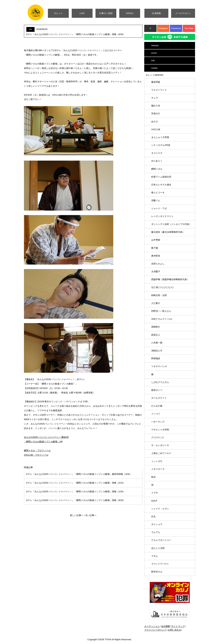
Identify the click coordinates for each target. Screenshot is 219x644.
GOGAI (130, 13)
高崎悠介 (156, 327)
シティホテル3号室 (161, 145)
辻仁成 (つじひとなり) (162, 287)
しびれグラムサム (160, 382)
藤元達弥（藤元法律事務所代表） (168, 232)
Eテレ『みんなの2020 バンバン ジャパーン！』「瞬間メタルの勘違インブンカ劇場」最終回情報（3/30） (79, 474)
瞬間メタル (157, 169)
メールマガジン (183, 13)
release (155, 45)
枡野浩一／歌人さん (161, 311)
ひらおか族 (157, 406)
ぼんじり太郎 (158, 548)
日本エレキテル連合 (161, 185)
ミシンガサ (157, 461)
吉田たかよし (158, 264)
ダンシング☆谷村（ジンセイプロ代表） (171, 224)
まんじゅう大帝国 (160, 137)
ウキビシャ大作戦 (160, 430)
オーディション (152, 626)
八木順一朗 (157, 343)
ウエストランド (159, 90)
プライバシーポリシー (155, 630)
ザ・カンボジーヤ (160, 445)
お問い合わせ (175, 630)
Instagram (163, 28)
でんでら (156, 532)
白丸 (153, 516)
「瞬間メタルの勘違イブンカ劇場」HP (43, 442)
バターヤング (158, 422)
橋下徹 (155, 248)
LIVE (82, 13)
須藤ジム (156, 200)
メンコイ (156, 414)
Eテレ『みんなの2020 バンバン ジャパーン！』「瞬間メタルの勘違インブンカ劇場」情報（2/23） (76, 483)
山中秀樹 (156, 240)
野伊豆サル (157, 572)
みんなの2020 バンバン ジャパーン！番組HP (46, 437)
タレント (58, 13)
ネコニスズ (157, 153)
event (154, 53)
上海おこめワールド (161, 453)
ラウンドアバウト (160, 564)
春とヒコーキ (158, 193)
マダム (155, 556)
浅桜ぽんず (157, 351)
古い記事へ (91, 515)
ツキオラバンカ (159, 366)
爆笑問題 (156, 82)
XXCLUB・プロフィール (36, 455)
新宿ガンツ (157, 390)
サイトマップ (178, 626)
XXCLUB (156, 129)
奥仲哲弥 (156, 256)
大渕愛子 (156, 272)
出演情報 (156, 13)
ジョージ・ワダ (159, 208)
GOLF (154, 501)
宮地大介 (156, 113)
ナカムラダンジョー (161, 540)
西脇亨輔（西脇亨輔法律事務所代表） (170, 279)
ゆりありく (157, 161)
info (153, 60)
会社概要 (166, 626)
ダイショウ (157, 524)
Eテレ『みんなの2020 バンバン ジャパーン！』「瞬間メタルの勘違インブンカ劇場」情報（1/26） (76, 492)
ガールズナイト (159, 398)
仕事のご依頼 (106, 13)
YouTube (189, 28)
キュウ (155, 98)
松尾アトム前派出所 (161, 177)
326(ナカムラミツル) (162, 319)
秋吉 (153, 477)
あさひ (155, 122)
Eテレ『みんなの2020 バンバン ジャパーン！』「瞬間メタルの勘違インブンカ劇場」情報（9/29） (76, 500)
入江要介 (156, 303)
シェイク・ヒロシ (160, 509)
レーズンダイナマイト (162, 216)
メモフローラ (158, 469)
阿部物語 (156, 358)
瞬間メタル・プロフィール (37, 450)
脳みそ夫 (156, 106)
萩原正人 (156, 335)
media (154, 68)
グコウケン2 (157, 437)
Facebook (176, 28)
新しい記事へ (77, 515)
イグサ (155, 493)
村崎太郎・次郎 (159, 295)
